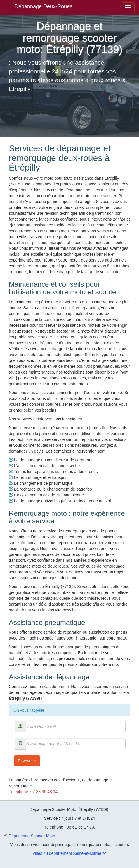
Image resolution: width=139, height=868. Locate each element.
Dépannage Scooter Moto (32, 836)
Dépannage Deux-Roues (44, 6)
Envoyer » (27, 761)
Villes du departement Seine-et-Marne (69, 853)
